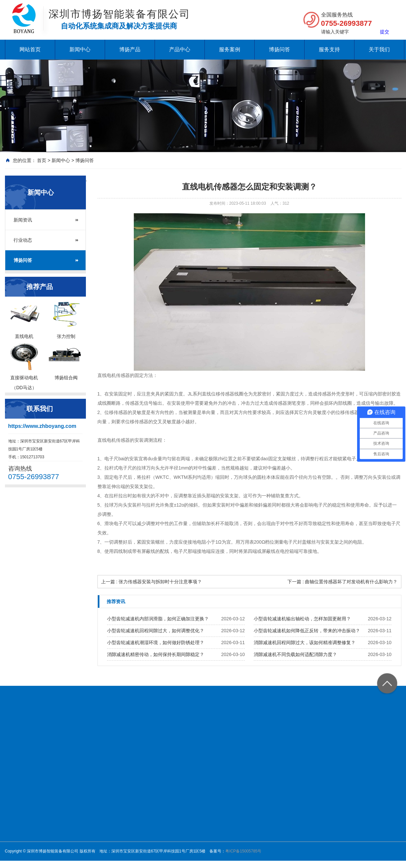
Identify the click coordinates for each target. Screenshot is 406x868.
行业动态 (23, 240)
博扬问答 (279, 49)
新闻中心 (80, 49)
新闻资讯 (23, 220)
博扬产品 (130, 49)
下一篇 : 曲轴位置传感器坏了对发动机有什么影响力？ (343, 582)
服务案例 (230, 49)
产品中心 (180, 49)
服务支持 (329, 49)
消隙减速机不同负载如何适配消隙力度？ (295, 654)
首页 (42, 160)
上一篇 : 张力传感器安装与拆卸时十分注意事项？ (152, 582)
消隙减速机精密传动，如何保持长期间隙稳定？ (156, 654)
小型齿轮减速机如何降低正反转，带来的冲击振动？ (307, 631)
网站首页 (30, 49)
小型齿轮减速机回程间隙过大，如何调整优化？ (156, 631)
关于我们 (379, 49)
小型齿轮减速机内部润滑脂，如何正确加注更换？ (158, 619)
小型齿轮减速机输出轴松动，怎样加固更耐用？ (302, 619)
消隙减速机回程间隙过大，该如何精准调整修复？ (305, 642)
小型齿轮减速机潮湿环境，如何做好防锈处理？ (156, 642)
